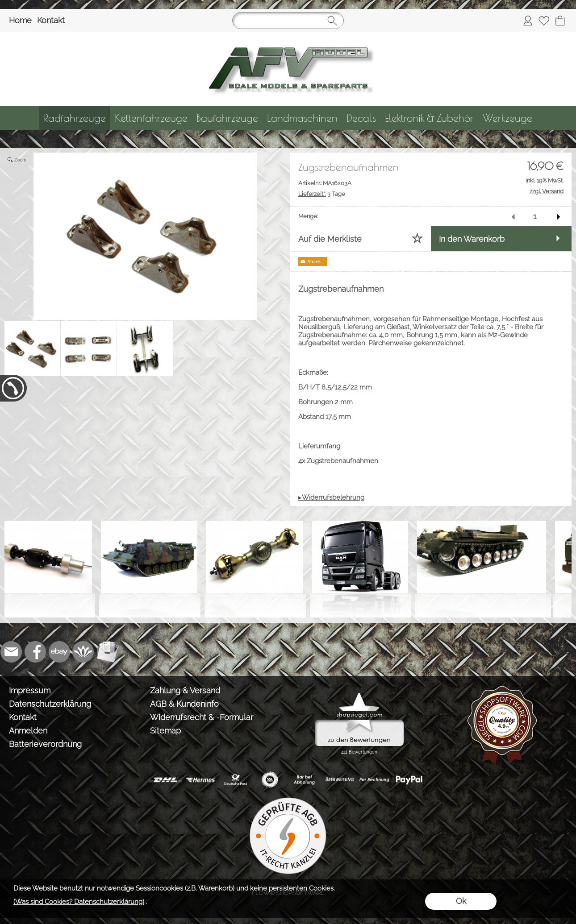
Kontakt (51, 20)
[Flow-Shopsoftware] (83, 652)
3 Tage (322, 194)
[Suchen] (288, 21)
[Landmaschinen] (302, 118)
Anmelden (28, 731)
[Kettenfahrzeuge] (151, 118)
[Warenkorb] (560, 21)
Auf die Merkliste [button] (330, 239)
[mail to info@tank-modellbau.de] (11, 652)
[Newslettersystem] (108, 652)
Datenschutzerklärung (50, 704)
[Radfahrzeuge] (75, 118)
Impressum (30, 690)
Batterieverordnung (45, 744)
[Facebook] (35, 652)
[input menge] (535, 216)
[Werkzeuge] (507, 118)
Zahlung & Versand (185, 690)
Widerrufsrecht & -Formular (202, 717)
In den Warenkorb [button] (472, 239)
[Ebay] (59, 652)
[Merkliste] (544, 21)
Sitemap (165, 731)
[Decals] (361, 118)
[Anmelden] (528, 21)
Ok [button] (461, 901)
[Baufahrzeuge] (227, 118)
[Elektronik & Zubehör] (429, 118)
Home (20, 20)
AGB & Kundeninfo (184, 704)
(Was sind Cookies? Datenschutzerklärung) (79, 902)
